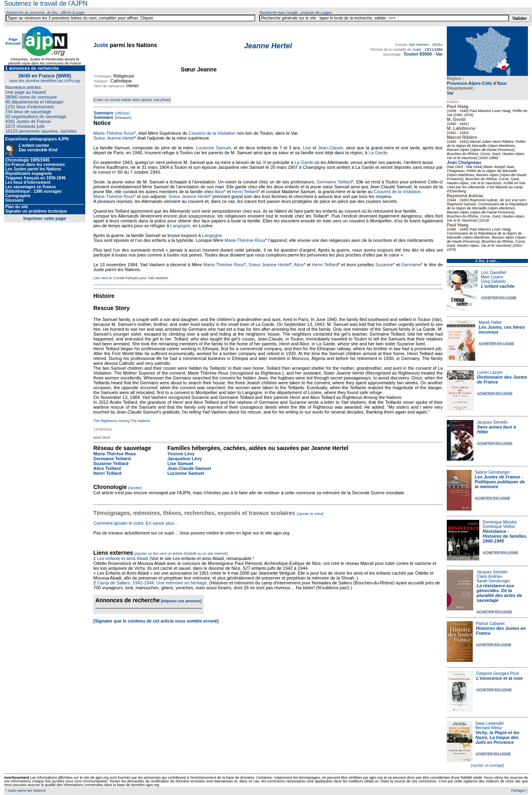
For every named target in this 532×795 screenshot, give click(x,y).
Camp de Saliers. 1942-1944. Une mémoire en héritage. (152, 583)
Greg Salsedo (493, 281)
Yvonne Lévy (181, 454)
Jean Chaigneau (464, 162)
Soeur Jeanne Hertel (114, 138)
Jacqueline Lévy (184, 459)
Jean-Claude (330, 148)
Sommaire (103, 113)
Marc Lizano (492, 277)
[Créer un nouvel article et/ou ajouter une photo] (132, 100)
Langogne (180, 226)
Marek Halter (490, 322)
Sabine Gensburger (492, 472)
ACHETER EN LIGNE (499, 298)
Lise (307, 148)
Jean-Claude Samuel (189, 468)
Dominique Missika (500, 522)
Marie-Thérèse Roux (114, 133)
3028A (437, 45)
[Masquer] (123, 118)
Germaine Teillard (334, 182)
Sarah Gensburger (493, 581)
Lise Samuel (180, 463)
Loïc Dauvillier (494, 273)
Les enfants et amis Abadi (123, 558)
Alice (219, 192)
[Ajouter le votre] (310, 514)
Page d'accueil (13, 41)
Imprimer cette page (45, 218)
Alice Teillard (107, 468)
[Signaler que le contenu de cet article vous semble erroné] (156, 621)
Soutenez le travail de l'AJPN (46, 3)
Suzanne (384, 265)
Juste (101, 45)
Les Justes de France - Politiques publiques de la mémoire (500, 482)
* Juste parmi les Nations (25, 791)
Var (439, 54)
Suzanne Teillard (111, 463)
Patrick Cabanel (490, 624)
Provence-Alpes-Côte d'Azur (477, 83)
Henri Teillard (245, 192)
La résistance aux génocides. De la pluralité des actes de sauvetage (499, 593)
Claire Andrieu (489, 576)
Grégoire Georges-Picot (498, 673)
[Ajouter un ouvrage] (487, 765)
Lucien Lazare (490, 372)
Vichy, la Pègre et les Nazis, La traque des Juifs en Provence (498, 737)
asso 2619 (102, 437)
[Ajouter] (135, 488)
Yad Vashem (419, 45)
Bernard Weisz (489, 728)
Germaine (411, 265)
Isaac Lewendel (490, 723)
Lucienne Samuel (213, 148)
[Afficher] (122, 113)
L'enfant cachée (498, 286)
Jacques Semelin (492, 422)
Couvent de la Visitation (212, 133)
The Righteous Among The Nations (122, 421)
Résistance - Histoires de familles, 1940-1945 (505, 536)
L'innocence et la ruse (499, 678)
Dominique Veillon (499, 527)
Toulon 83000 (418, 54)
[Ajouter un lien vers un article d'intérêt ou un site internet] (181, 554)
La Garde (378, 153)
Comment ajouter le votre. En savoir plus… (136, 523)
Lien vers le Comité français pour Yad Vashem (131, 278)
